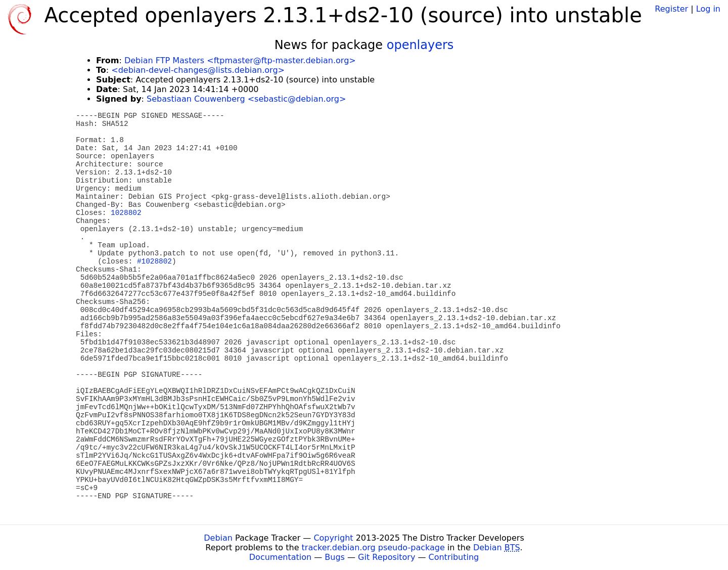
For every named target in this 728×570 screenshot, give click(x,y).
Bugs (335, 557)
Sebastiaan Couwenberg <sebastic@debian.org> (246, 99)
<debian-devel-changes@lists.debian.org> (198, 70)
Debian (218, 538)
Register (671, 9)
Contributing (454, 557)
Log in (708, 9)
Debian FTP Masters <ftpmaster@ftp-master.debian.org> (240, 60)
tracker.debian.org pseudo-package (373, 547)
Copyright (333, 538)
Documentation (280, 557)
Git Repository (386, 557)
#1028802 (154, 261)
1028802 (126, 213)
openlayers (420, 45)
